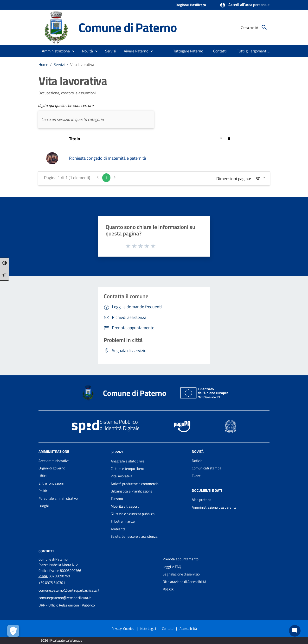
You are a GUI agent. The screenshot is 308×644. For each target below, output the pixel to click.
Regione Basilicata (191, 5)
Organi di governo (52, 468)
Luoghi (44, 506)
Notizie (197, 461)
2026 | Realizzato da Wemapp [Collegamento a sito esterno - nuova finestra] (61, 640)
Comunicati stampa (207, 468)
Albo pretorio (202, 500)
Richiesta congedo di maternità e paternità (108, 158)
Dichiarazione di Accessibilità (184, 582)
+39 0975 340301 (52, 583)
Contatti (46, 551)
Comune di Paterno (128, 27)
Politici (43, 491)
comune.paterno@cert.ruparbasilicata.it (69, 590)
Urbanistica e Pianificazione (132, 491)
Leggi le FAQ (172, 567)
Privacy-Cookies (123, 628)
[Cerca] (264, 27)
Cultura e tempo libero (127, 469)
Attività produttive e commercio (135, 484)
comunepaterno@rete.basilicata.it (65, 598)
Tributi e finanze (123, 521)
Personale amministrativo (58, 498)
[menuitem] (188, 51)
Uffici (42, 476)
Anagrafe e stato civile (128, 461)
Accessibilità (188, 628)
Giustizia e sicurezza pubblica (133, 514)
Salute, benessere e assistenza (134, 536)
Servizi (59, 64)
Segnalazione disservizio (181, 574)
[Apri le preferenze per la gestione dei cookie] (13, 631)
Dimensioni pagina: (234, 179)
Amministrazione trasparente (214, 507)
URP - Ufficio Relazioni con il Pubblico (67, 605)
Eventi (196, 476)
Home (43, 64)
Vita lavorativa (82, 64)
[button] (245, 5)
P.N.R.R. (168, 589)
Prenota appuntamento (181, 559)
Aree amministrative (54, 461)
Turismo (117, 499)
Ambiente (118, 529)
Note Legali (148, 628)
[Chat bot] (295, 631)
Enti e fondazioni (51, 483)
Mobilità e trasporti (125, 506)
